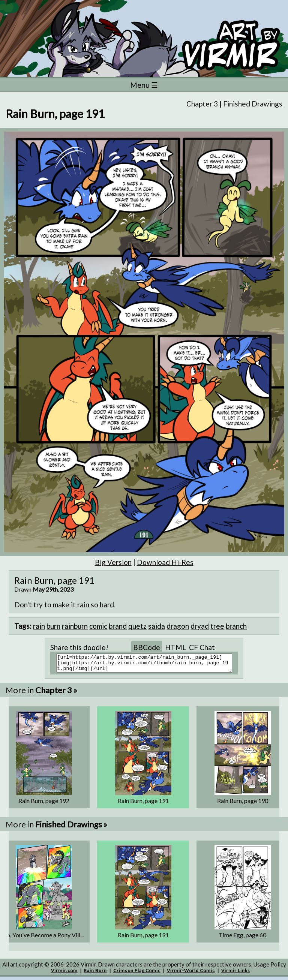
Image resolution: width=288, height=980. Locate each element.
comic (98, 626)
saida (157, 626)
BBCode (147, 647)
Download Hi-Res (165, 562)
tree (217, 626)
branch (236, 626)
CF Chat (202, 647)
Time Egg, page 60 (242, 938)
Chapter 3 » (56, 693)
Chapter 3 (202, 104)
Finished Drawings (253, 104)
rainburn (75, 626)
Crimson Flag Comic (137, 974)
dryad (200, 626)
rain (39, 626)
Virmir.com (64, 974)
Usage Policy (270, 968)
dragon (178, 626)
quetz (137, 626)
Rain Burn (95, 974)
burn (53, 626)
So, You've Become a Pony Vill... (44, 938)
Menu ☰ (144, 85)
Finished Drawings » (71, 828)
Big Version (113, 562)
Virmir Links (236, 974)
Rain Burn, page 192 (44, 804)
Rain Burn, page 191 (143, 804)
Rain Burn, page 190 (243, 804)
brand (118, 626)
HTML (175, 647)
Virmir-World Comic (191, 974)
